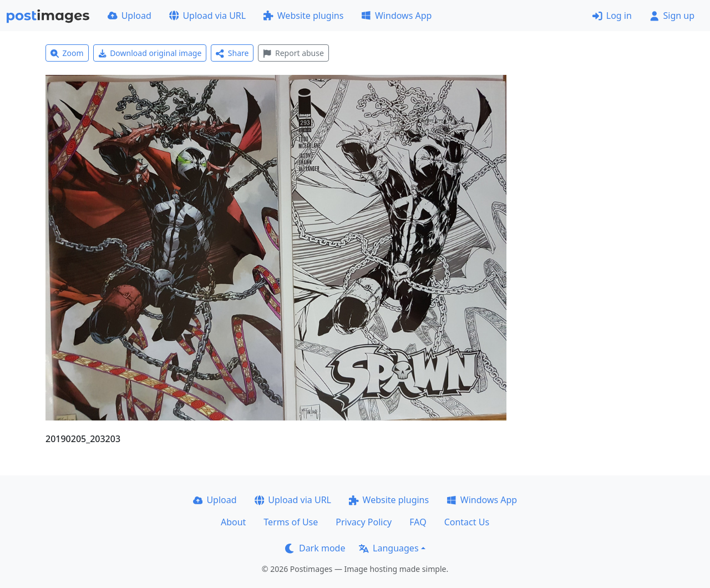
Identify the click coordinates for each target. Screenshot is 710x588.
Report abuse (293, 53)
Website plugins (303, 16)
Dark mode (315, 548)
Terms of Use (291, 522)
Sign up (672, 16)
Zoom (67, 53)
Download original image (150, 53)
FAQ (418, 522)
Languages (389, 548)
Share (232, 53)
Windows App (396, 16)
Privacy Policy (364, 522)
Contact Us (467, 522)
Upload (130, 16)
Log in (612, 16)
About (233, 522)
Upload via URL (207, 16)
